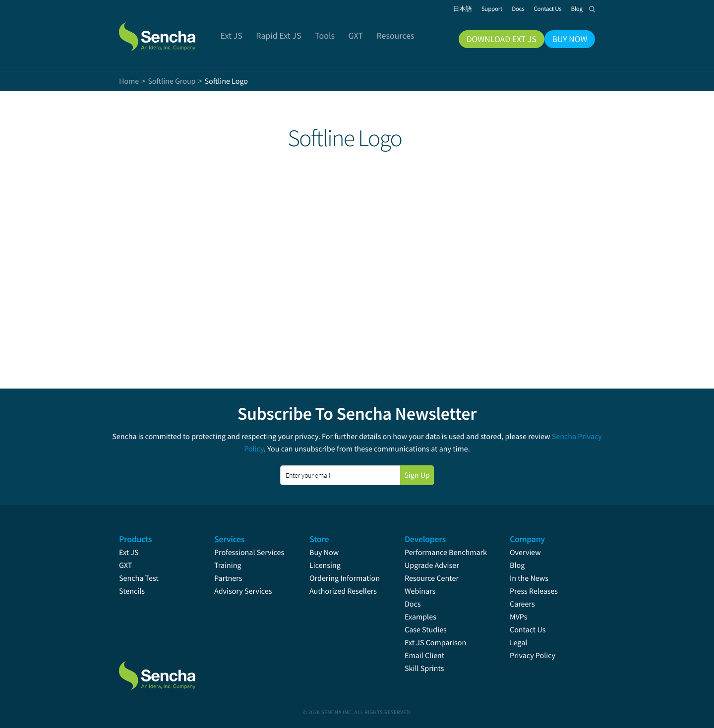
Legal (518, 643)
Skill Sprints (424, 669)
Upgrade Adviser (432, 565)
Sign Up (417, 475)
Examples (420, 617)
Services (229, 539)
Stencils (132, 591)
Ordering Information (345, 578)
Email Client (424, 656)
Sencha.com (170, 32)
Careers (522, 604)
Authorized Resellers (343, 591)
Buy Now (324, 553)
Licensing (325, 565)
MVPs (518, 617)
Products (135, 539)
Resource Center (432, 578)
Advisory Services (243, 591)
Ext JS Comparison (435, 643)
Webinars (420, 591)
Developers (425, 539)
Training (228, 565)
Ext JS (129, 553)
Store (319, 539)
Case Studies (426, 630)
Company (527, 539)
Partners (228, 578)
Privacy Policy (533, 656)
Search (592, 9)
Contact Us (528, 630)
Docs (413, 604)
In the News (529, 578)
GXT (125, 565)
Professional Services (249, 553)
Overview (525, 553)
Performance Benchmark (446, 553)
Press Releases (534, 591)
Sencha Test (139, 578)
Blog (517, 565)
